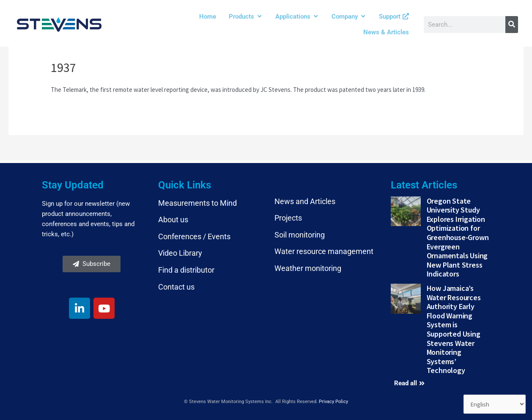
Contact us (176, 287)
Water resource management (324, 251)
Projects (288, 218)
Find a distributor (186, 270)
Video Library (180, 253)
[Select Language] (494, 404)
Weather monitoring (308, 268)
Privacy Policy (333, 402)
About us (173, 220)
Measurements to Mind (197, 203)
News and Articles (305, 201)
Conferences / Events (194, 236)
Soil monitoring (300, 235)
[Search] (512, 25)
